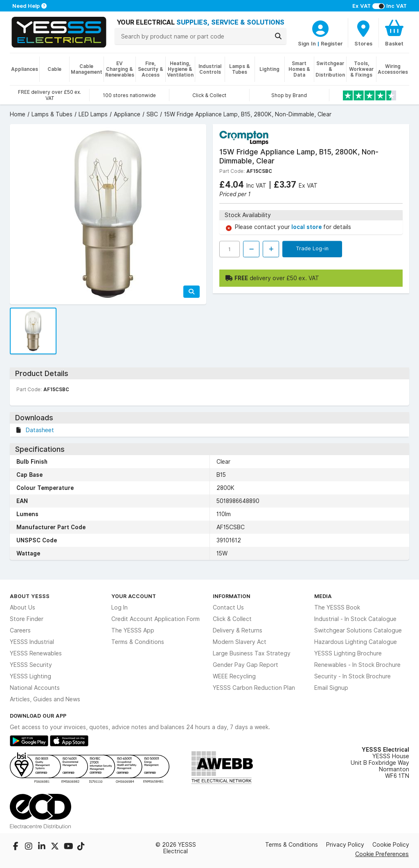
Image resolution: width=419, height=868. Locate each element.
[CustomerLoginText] (320, 27)
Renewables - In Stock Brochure (357, 665)
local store (307, 227)
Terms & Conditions (138, 642)
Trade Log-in (312, 248)
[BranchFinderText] (363, 33)
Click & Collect (232, 619)
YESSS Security (31, 665)
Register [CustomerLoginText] (332, 43)
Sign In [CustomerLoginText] (307, 43)
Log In (119, 607)
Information (232, 596)
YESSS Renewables (36, 653)
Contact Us (228, 607)
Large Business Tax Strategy (252, 653)
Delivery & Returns (238, 630)
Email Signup (331, 688)
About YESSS (30, 596)
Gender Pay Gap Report (246, 665)
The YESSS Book (337, 607)
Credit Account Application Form (155, 619)
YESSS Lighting (30, 676)
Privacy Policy (345, 845)
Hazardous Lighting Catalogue (356, 642)
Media (323, 596)
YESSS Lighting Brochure (348, 653)
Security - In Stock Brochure (353, 676)
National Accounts (35, 688)
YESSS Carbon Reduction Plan (254, 688)
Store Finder (27, 619)
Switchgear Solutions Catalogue (358, 630)
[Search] (278, 36)
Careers (20, 630)
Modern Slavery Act (240, 642)
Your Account (134, 596)
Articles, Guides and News (45, 699)
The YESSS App (133, 630)
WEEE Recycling (234, 676)
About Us (23, 607)
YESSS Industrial (32, 642)
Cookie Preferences (382, 854)
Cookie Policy (391, 845)
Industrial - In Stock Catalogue (355, 619)
